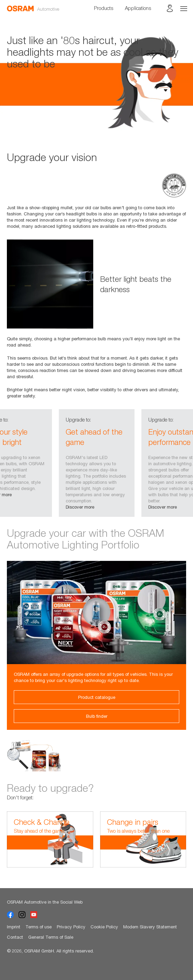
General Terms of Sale (51, 937)
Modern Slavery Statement (150, 927)
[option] (96, 84)
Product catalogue (97, 697)
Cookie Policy (104, 927)
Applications (138, 8)
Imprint (14, 927)
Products (104, 8)
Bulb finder (97, 716)
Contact (15, 937)
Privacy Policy (71, 927)
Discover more (80, 507)
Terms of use (39, 927)
